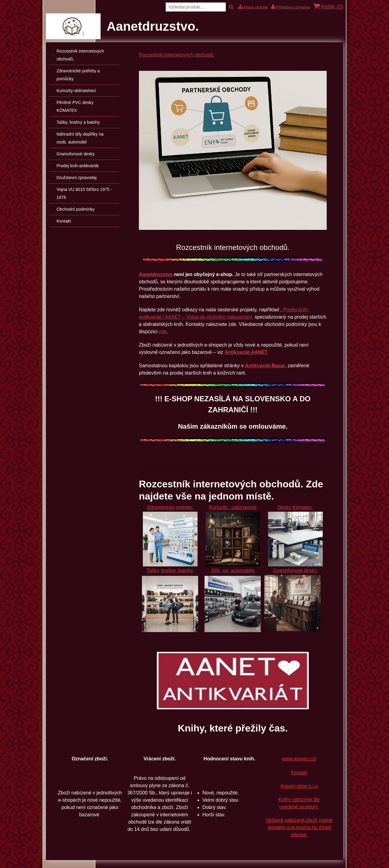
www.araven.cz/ (299, 759)
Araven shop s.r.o (299, 786)
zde (163, 332)
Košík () (328, 7)
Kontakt (299, 773)
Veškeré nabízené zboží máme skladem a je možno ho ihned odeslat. (299, 827)
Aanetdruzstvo (156, 274)
